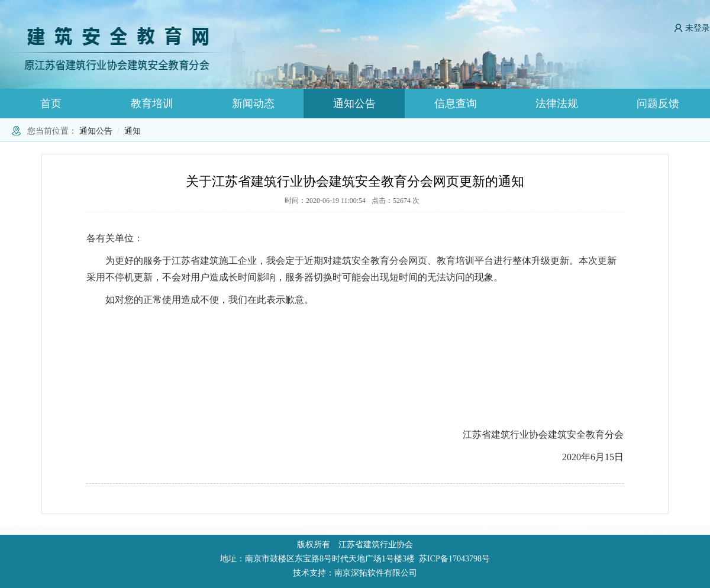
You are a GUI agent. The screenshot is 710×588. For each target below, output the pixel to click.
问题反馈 (658, 104)
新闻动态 (253, 104)
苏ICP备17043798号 (454, 559)
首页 (51, 104)
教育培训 (152, 104)
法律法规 (557, 104)
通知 (133, 131)
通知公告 (354, 104)
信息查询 (456, 104)
